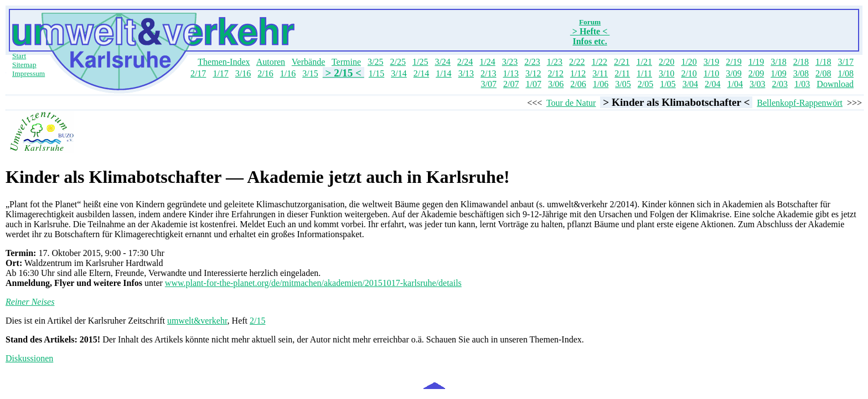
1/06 (601, 84)
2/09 (756, 73)
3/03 (757, 84)
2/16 (265, 73)
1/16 (288, 73)
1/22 (600, 62)
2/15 (257, 321)
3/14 (399, 73)
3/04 (690, 84)
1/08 (846, 73)
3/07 (489, 84)
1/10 (711, 73)
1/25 (420, 62)
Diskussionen (29, 358)
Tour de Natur (571, 103)
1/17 (220, 73)
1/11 (644, 73)
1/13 (511, 73)
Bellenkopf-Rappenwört (800, 103)
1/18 (823, 62)
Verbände (308, 62)
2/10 (689, 73)
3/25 (375, 62)
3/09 (733, 73)
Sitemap (24, 65)
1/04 (735, 84)
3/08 (801, 73)
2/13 (488, 73)
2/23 (532, 62)
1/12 (578, 73)
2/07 (511, 84)
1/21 (644, 62)
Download (835, 84)
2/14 (421, 73)
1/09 (778, 73)
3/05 (623, 84)
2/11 (622, 73)
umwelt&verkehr (197, 321)
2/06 (578, 84)
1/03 (802, 84)
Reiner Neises (30, 302)
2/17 (198, 73)
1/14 (443, 73)
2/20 (666, 62)
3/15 (310, 73)
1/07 (533, 84)
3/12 (533, 73)
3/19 (711, 62)
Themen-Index (224, 62)
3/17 (846, 62)
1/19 (756, 62)
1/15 (376, 73)
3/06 (556, 84)
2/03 (779, 84)
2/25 (397, 62)
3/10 (666, 73)
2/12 (555, 73)
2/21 (622, 62)
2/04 (712, 84)
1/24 (487, 62)
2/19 (733, 62)
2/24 (465, 62)
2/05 (645, 84)
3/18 (778, 62)
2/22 (577, 62)
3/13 (466, 73)
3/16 (243, 73)
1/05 (668, 84)
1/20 (689, 62)
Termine (346, 62)
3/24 (442, 62)
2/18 (801, 62)
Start (19, 56)
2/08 (823, 73)
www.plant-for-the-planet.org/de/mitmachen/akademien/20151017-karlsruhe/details (313, 283)
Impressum (29, 73)
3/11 (600, 73)
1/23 (555, 62)
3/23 (510, 62)
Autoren (271, 62)
